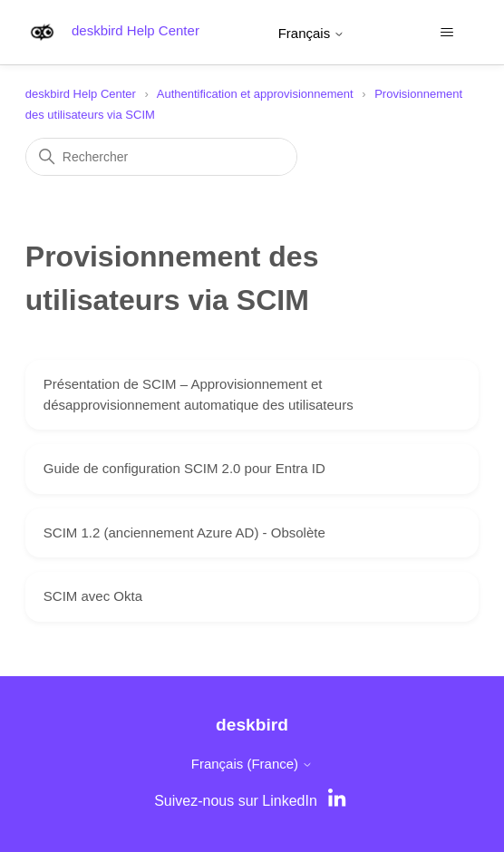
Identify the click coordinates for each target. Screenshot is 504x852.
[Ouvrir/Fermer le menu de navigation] (446, 33)
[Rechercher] (161, 157)
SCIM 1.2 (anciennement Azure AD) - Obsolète (184, 532)
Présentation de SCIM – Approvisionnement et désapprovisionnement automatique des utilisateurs (199, 394)
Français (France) (252, 764)
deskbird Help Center (81, 94)
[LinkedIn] (339, 802)
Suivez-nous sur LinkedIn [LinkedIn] (236, 801)
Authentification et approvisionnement (255, 94)
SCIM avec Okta (93, 596)
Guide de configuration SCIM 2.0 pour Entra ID (184, 468)
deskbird (252, 725)
